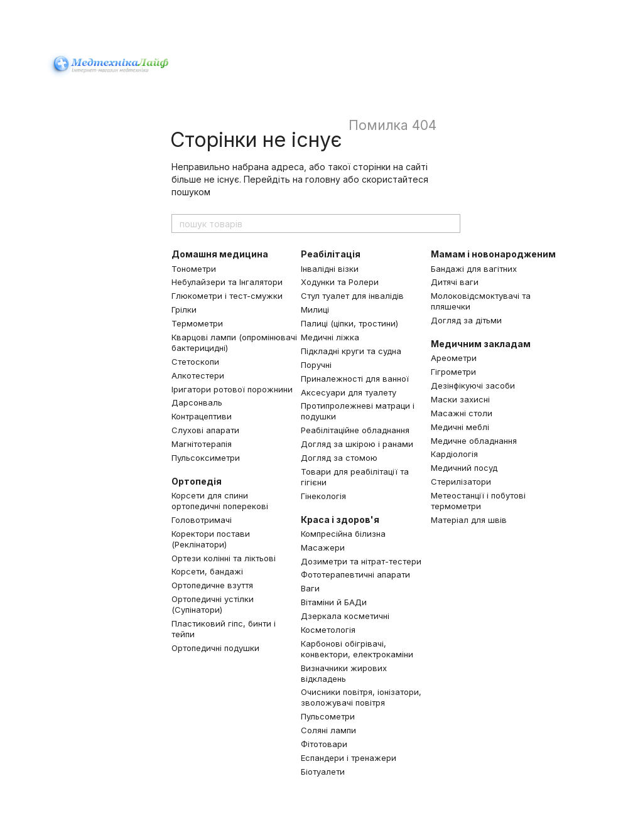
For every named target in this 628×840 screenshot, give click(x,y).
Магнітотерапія (202, 444)
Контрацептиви (202, 416)
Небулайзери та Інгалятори (227, 282)
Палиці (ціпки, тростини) (349, 323)
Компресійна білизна (343, 534)
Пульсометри (328, 716)
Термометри (197, 323)
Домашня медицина (220, 254)
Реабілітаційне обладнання (355, 430)
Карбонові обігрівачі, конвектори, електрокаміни (357, 649)
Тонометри (194, 269)
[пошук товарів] (450, 223)
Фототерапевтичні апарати (355, 574)
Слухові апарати (205, 430)
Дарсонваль (197, 402)
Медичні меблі (460, 427)
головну (323, 179)
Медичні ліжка (330, 337)
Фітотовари (324, 744)
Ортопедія (197, 481)
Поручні (316, 365)
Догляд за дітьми (466, 320)
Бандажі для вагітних (474, 269)
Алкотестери (198, 375)
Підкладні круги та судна (351, 351)
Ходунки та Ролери (340, 282)
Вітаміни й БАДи (334, 602)
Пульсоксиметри (206, 458)
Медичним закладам (481, 344)
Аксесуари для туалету (349, 392)
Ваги (310, 588)
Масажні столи (462, 413)
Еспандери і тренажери (349, 758)
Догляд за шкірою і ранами (357, 444)
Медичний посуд (464, 468)
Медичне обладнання (474, 441)
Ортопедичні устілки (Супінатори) (213, 604)
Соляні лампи (328, 730)
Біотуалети (323, 772)
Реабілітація (331, 254)
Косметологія (328, 630)
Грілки (184, 310)
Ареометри (454, 358)
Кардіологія (454, 454)
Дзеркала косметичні (345, 616)
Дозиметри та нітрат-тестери (361, 561)
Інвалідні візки (330, 269)
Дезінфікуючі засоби (473, 385)
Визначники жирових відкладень (344, 673)
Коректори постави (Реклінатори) (211, 539)
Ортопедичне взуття (212, 585)
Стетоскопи (195, 362)
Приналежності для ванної (355, 379)
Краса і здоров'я (340, 520)
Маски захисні (460, 399)
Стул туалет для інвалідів (352, 296)
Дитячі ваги (455, 282)
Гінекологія (323, 496)
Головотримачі (202, 520)
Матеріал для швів (469, 520)
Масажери (323, 547)
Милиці (315, 310)
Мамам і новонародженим (493, 254)
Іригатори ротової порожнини (232, 389)
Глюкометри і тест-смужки (227, 296)
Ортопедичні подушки (215, 648)
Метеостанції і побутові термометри (478, 501)
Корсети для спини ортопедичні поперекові (220, 501)
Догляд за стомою (339, 458)
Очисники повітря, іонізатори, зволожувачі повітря (361, 697)
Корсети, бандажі (207, 571)
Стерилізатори (461, 482)
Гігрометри (453, 372)
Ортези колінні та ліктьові (224, 558)
